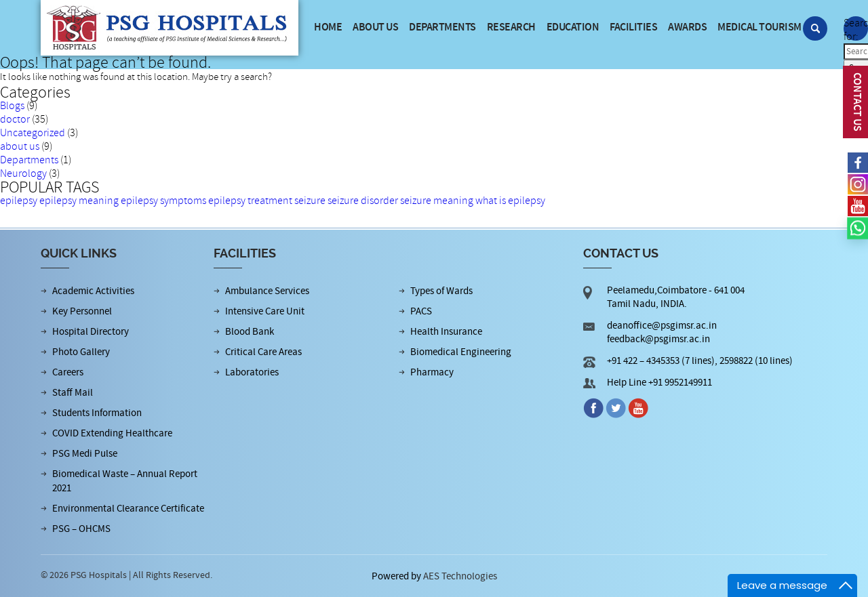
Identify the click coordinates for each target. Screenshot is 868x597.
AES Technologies (460, 576)
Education (573, 27)
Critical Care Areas (263, 352)
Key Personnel (82, 311)
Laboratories (252, 372)
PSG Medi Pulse (85, 454)
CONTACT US (857, 102)
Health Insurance (446, 332)
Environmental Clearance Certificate (128, 509)
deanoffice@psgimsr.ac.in (662, 326)
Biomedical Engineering (461, 352)
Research (511, 27)
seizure (310, 201)
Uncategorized (33, 133)
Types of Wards (441, 291)
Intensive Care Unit (265, 311)
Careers (68, 372)
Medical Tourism (759, 27)
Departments (442, 27)
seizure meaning (437, 201)
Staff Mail (73, 393)
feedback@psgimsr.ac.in (658, 339)
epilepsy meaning (79, 201)
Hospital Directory (91, 332)
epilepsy (19, 201)
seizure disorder (363, 201)
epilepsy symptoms (163, 201)
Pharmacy (432, 372)
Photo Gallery (81, 352)
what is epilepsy (510, 201)
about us (20, 146)
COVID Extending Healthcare (112, 433)
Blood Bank (250, 332)
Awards (687, 27)
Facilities (633, 27)
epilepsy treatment (250, 201)
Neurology (23, 173)
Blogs (12, 106)
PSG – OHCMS (81, 529)
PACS (421, 311)
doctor (15, 119)
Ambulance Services (267, 291)
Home (328, 27)
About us (375, 27)
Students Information (97, 413)
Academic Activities (93, 291)
